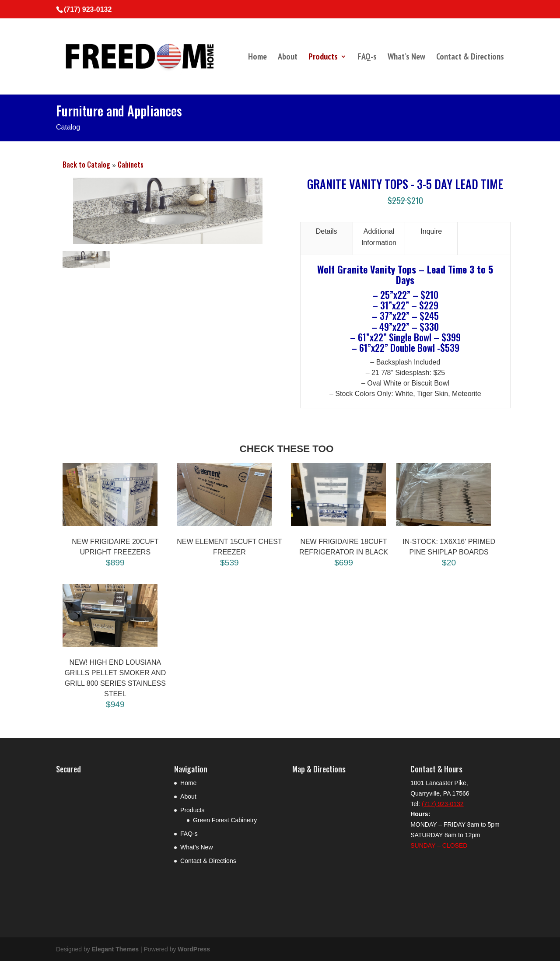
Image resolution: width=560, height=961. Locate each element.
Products (323, 58)
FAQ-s (367, 58)
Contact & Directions (470, 58)
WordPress (194, 949)
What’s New (406, 58)
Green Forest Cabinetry (225, 820)
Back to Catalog (87, 165)
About (288, 58)
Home (257, 58)
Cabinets (131, 165)
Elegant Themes (115, 949)
